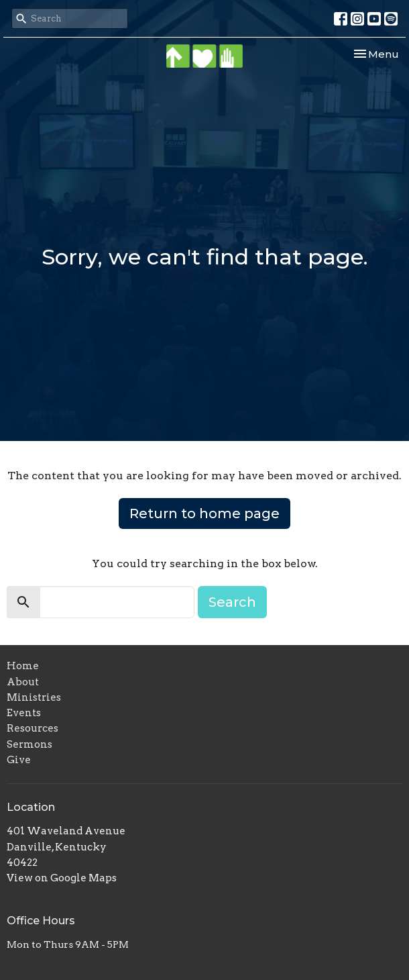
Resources (33, 728)
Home (23, 666)
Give (19, 760)
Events (24, 713)
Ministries (34, 697)
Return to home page (204, 513)
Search (232, 602)
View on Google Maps (62, 878)
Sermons (30, 744)
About (23, 682)
